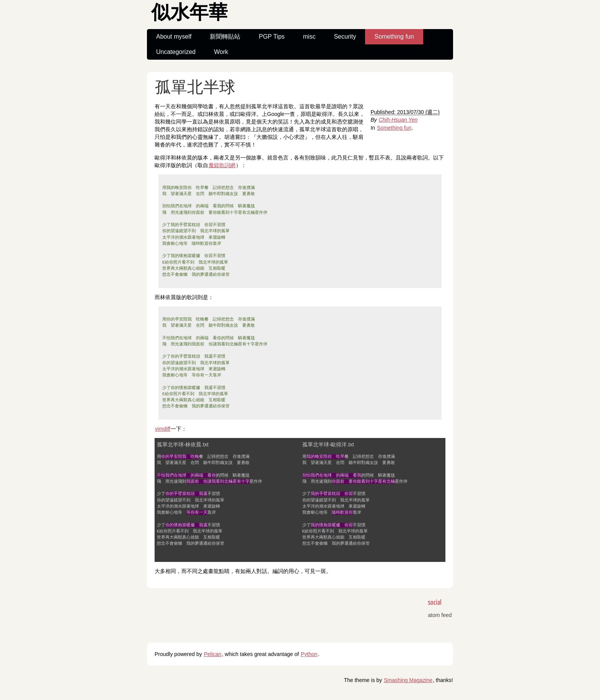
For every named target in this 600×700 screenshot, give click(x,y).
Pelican (213, 654)
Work (221, 52)
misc (309, 37)
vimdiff (163, 429)
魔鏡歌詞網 (222, 165)
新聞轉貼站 (225, 37)
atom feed (440, 615)
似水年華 (189, 14)
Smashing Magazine (408, 680)
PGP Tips (271, 37)
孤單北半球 (195, 88)
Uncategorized (176, 52)
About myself (174, 37)
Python (309, 654)
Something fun (394, 37)
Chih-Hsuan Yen (398, 120)
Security (345, 37)
